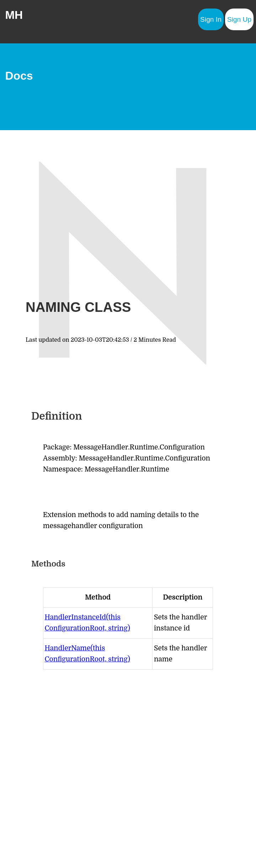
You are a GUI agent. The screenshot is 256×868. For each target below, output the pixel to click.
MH (14, 15)
